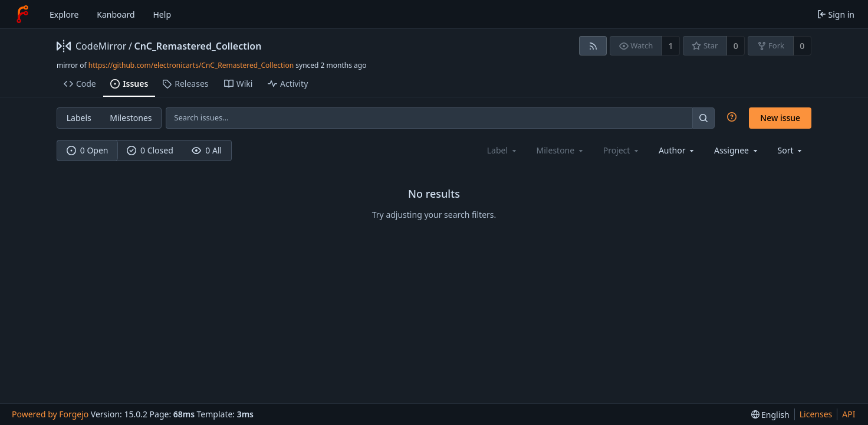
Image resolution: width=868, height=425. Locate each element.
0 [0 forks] (802, 46)
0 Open (88, 150)
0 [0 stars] (736, 46)
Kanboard (116, 14)
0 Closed (150, 150)
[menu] (791, 150)
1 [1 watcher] (671, 46)
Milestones (131, 118)
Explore (64, 14)
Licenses (816, 414)
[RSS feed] (593, 46)
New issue (780, 118)
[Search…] (703, 118)
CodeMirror (101, 46)
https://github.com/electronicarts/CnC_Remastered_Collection (191, 65)
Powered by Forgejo (50, 414)
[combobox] (677, 150)
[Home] (22, 14)
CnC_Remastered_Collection (198, 46)
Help (162, 14)
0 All (207, 150)
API (849, 414)
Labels (79, 118)
